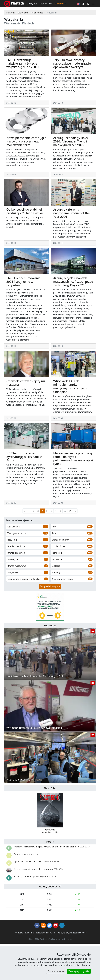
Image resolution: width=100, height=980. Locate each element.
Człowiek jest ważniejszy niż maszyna (26, 383)
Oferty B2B (32, 4)
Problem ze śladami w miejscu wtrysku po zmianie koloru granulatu (52, 847)
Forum (50, 842)
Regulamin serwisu (46, 933)
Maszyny (11, 13)
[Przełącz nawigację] (93, 4)
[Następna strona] (75, 511)
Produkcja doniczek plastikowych (35, 876)
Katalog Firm (46, 4)
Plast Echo (50, 788)
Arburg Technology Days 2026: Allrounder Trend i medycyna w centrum (70, 141)
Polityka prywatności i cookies (72, 933)
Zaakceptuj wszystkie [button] (79, 971)
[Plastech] (14, 4)
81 (70, 511)
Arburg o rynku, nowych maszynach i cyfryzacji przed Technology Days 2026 (73, 282)
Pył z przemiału (26, 854)
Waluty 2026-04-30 (50, 886)
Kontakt (19, 933)
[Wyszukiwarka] (88, 4)
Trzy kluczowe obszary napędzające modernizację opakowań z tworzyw (72, 63)
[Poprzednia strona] (25, 511)
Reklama (29, 933)
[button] (83, 4)
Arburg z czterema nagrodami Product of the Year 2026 (71, 213)
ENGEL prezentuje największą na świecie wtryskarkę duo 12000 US (24, 63)
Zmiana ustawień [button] (56, 971)
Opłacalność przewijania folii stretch (36, 862)
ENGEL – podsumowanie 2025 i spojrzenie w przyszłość (23, 282)
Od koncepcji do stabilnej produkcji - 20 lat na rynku (25, 211)
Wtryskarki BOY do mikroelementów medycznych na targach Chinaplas (70, 386)
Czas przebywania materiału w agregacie (39, 869)
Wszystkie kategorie (50, 586)
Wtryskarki (23, 13)
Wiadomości (60, 4)
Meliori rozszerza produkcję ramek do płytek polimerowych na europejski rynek (73, 459)
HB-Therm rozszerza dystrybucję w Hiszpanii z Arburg (24, 457)
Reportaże (50, 625)
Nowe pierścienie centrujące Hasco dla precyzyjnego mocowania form (26, 141)
